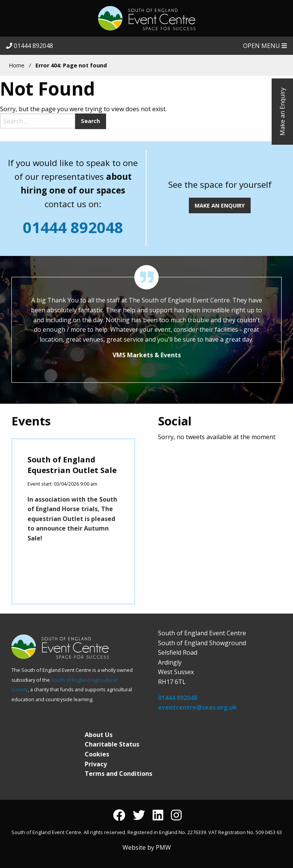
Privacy (96, 764)
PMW (163, 847)
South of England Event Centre (146, 18)
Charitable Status (112, 744)
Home (17, 65)
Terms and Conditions (118, 774)
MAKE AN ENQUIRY (220, 205)
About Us (99, 735)
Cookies (97, 754)
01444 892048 (30, 46)
